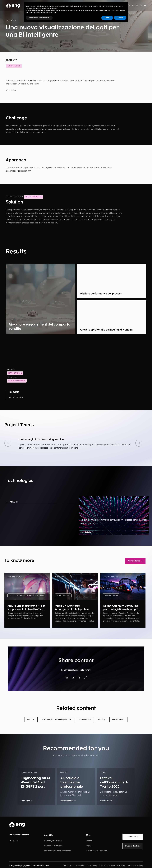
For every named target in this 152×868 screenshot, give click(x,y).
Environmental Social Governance (58, 851)
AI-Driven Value (16, 397)
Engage (89, 846)
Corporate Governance (53, 846)
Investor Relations (133, 846)
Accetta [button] (120, 18)
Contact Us (133, 837)
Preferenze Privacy (136, 866)
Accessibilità (80, 866)
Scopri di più (87, 532)
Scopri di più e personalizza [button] (39, 18)
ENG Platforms (85, 720)
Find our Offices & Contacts (19, 835)
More (89, 835)
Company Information (53, 841)
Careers (89, 841)
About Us (48, 835)
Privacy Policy (104, 866)
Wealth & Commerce (17, 381)
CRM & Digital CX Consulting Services (57, 720)
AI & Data (12, 502)
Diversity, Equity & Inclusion (97, 851)
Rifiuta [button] (107, 18)
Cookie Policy (92, 866)
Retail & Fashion (14, 66)
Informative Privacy (119, 866)
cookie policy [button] (54, 8)
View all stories (135, 561)
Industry (101, 720)
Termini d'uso (69, 866)
